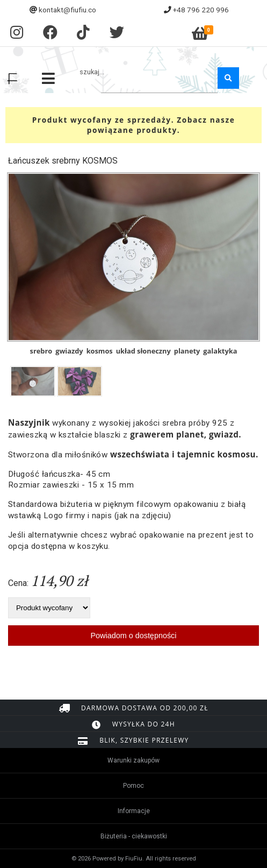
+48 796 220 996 (201, 10)
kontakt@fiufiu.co (67, 10)
